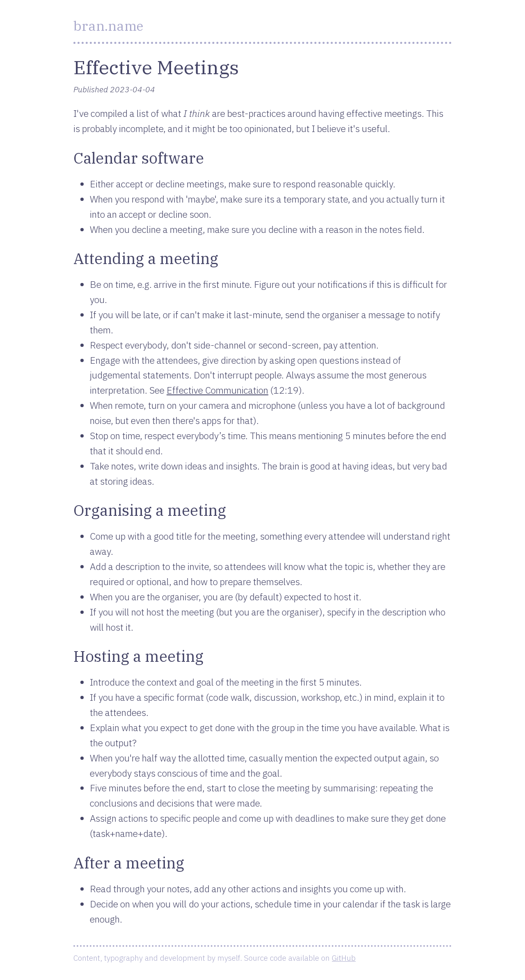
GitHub (344, 958)
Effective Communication (217, 390)
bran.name (108, 26)
